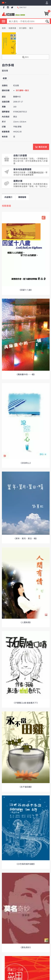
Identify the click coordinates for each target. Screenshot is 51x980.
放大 (25, 57)
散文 (31, 28)
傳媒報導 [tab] (22, 197)
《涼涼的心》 (26, 463)
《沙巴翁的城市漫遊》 (26, 864)
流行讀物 (23, 28)
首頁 (4, 28)
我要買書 (12, 28)
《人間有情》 (26, 622)
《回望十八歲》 (26, 290)
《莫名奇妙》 (26, 947)
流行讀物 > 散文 (22, 90)
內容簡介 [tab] (8, 197)
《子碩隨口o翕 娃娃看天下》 (26, 703)
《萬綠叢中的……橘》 (26, 374)
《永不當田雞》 (26, 787)
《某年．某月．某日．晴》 (26, 538)
